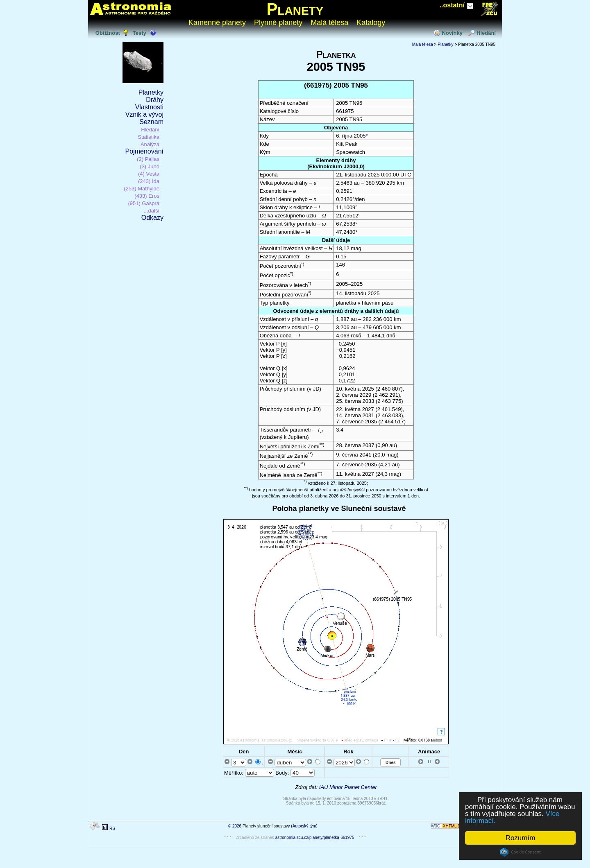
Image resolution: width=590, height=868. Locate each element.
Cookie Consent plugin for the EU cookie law (520, 852)
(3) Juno (150, 166)
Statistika (149, 137)
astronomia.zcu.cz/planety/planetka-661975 (315, 837)
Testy (140, 33)
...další (152, 211)
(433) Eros (147, 196)
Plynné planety (278, 23)
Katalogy (371, 23)
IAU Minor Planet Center (348, 787)
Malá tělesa (329, 23)
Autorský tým (304, 826)
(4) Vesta (149, 174)
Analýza (150, 144)
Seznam (151, 122)
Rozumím (521, 838)
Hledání (486, 33)
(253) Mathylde (142, 189)
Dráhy (155, 100)
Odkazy (152, 218)
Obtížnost (108, 33)
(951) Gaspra (144, 203)
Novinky (452, 33)
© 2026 (235, 826)
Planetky (151, 92)
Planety (295, 9)
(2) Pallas (148, 159)
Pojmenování (144, 151)
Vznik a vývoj (144, 114)
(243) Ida (149, 181)
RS (112, 828)
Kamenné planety (217, 23)
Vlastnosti (149, 107)
